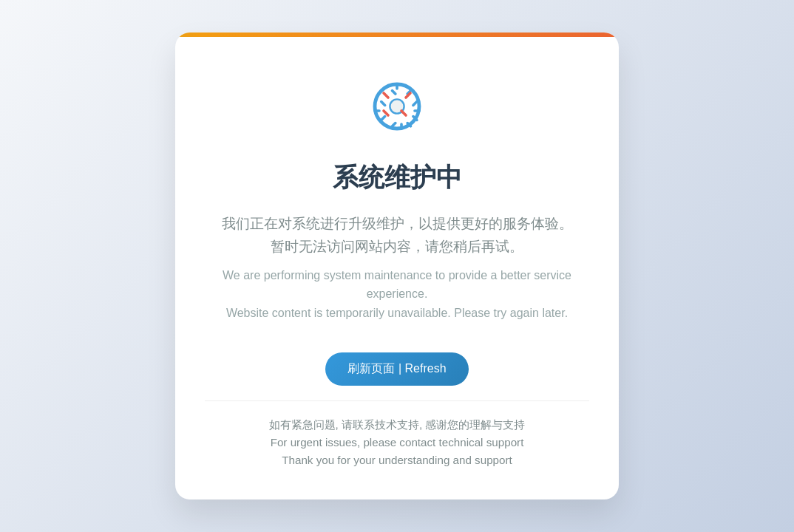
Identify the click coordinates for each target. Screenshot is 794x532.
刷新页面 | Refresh (397, 368)
